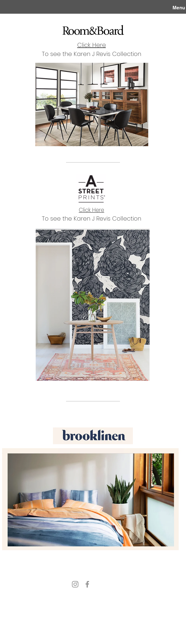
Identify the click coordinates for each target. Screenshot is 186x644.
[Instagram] (75, 584)
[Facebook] (87, 584)
